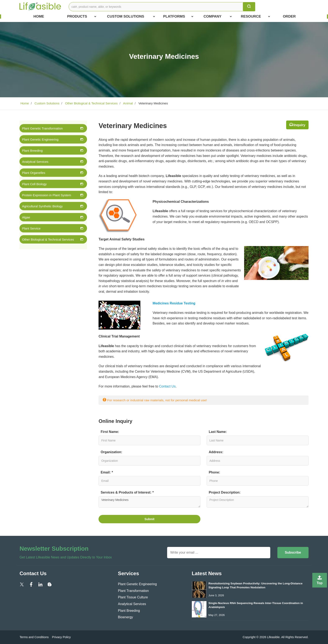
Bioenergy (126, 617)
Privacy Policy (61, 637)
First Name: (110, 432)
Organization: (111, 452)
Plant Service (31, 228)
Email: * (107, 472)
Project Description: (225, 492)
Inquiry (299, 125)
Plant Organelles (34, 173)
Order (289, 16)
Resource (255, 17)
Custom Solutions (131, 17)
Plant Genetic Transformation (42, 128)
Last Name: (218, 432)
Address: (216, 452)
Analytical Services (35, 162)
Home (39, 16)
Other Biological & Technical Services (91, 103)
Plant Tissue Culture (133, 597)
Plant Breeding (32, 151)
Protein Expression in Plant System (46, 195)
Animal (128, 103)
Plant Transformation (133, 591)
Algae (26, 217)
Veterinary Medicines (149, 502)
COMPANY (218, 17)
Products (82, 17)
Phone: (214, 472)
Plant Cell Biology (34, 184)
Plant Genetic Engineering (40, 139)
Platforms (178, 17)
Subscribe (293, 552)
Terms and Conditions (34, 637)
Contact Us (167, 386)
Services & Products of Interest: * (127, 492)
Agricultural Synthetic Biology (42, 206)
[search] (249, 7)
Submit (149, 519)
